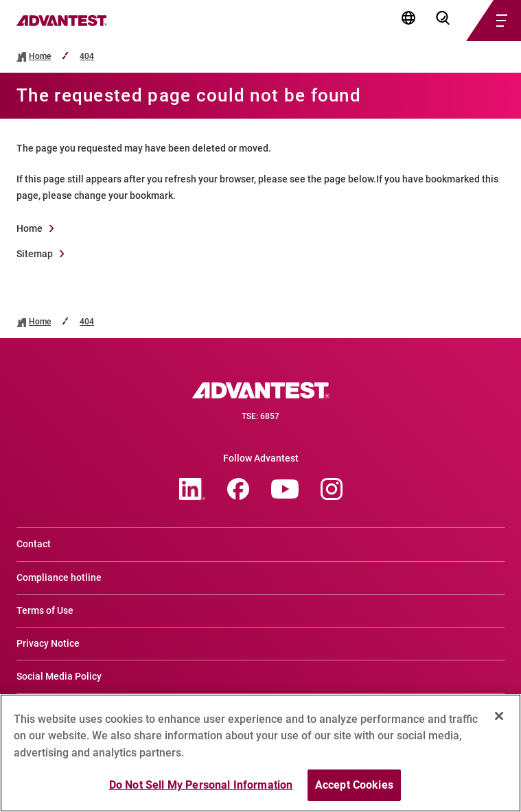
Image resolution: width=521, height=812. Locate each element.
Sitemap (35, 254)
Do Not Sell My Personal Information (201, 793)
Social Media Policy (59, 676)
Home (40, 57)
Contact (34, 544)
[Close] (499, 724)
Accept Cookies (354, 793)
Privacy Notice (48, 643)
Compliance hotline (59, 577)
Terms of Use (45, 610)
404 (87, 57)
